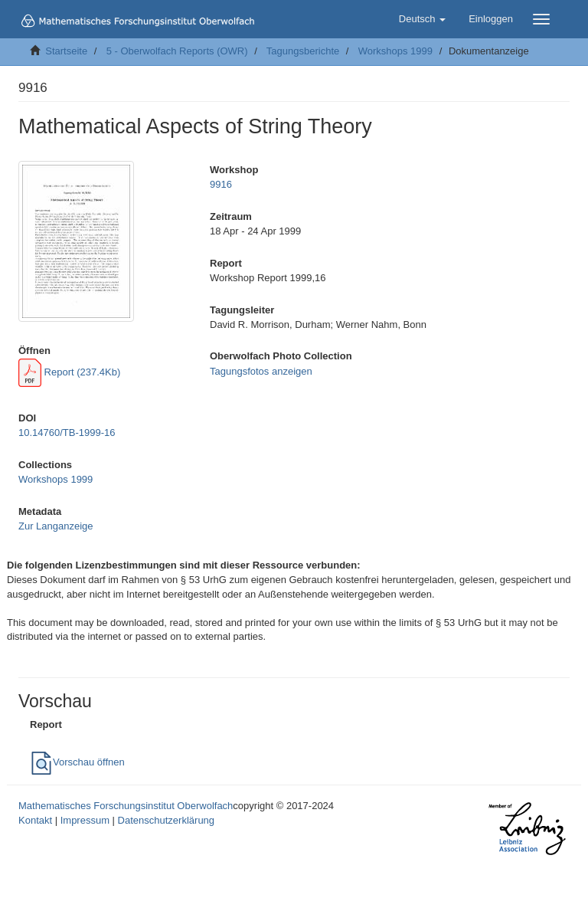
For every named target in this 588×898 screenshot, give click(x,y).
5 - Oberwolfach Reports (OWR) (177, 51)
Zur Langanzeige (56, 526)
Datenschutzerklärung (166, 820)
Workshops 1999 (395, 51)
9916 (221, 184)
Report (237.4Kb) (69, 372)
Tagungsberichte (303, 51)
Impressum (85, 820)
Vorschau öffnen (77, 762)
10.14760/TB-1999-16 (67, 433)
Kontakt (35, 820)
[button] (422, 19)
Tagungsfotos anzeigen (261, 371)
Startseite (66, 51)
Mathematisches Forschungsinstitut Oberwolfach (126, 806)
